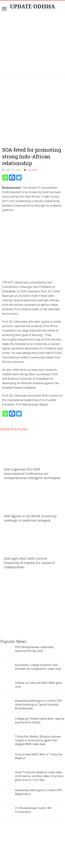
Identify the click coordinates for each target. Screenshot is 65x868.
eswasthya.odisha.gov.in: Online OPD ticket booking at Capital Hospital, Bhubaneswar (39, 672)
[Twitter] (19, 145)
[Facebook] (12, 145)
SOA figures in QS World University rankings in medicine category (30, 486)
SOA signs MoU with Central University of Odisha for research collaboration (29, 531)
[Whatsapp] (5, 145)
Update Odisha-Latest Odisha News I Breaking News (37, 863)
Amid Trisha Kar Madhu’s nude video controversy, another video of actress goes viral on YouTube (39, 744)
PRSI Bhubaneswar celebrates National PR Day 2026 (34, 617)
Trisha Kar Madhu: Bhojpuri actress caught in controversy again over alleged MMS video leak (38, 708)
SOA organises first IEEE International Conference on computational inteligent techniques (32, 441)
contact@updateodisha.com (37, 858)
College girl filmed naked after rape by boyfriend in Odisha (40, 688)
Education (33, 138)
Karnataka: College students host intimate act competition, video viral (38, 635)
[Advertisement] (33, 46)
